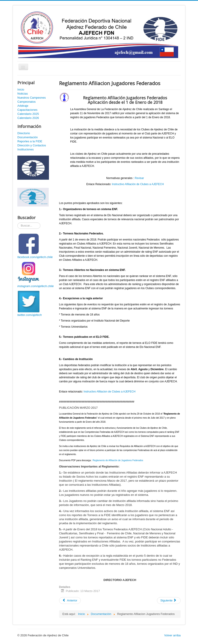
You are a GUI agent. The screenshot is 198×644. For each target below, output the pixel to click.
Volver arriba (172, 635)
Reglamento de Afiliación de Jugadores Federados (118, 460)
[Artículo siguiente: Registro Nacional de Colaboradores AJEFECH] (169, 601)
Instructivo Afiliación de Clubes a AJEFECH (138, 184)
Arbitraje (23, 106)
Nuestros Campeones (32, 98)
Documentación (28, 137)
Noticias (23, 94)
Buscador (17, 223)
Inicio (21, 90)
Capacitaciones (27, 110)
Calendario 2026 (28, 118)
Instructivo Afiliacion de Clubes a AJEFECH (110, 392)
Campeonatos (26, 102)
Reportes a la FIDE (30, 141)
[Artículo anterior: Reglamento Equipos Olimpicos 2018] (70, 601)
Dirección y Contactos (32, 145)
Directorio (24, 133)
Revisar (139, 178)
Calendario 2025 (28, 114)
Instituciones (25, 149)
